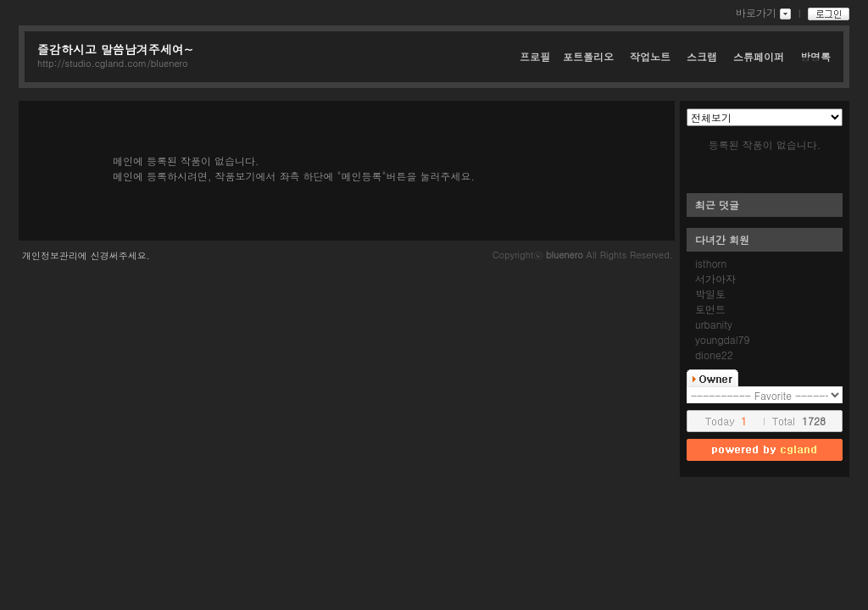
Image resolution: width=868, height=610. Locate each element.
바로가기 (756, 12)
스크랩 (704, 56)
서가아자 (715, 278)
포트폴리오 (590, 56)
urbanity (714, 324)
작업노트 (652, 56)
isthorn (711, 263)
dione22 (714, 355)
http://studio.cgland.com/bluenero (113, 63)
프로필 (535, 56)
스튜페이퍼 (760, 56)
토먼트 (710, 309)
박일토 (710, 294)
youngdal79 (723, 339)
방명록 (815, 56)
